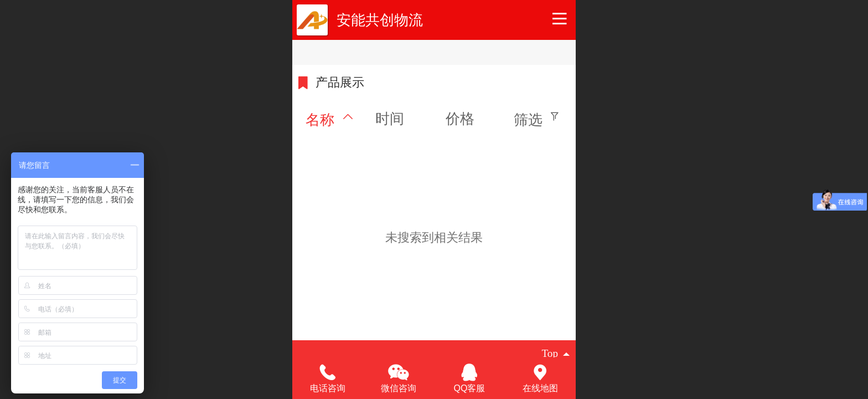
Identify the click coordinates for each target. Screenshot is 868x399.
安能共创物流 (380, 20)
